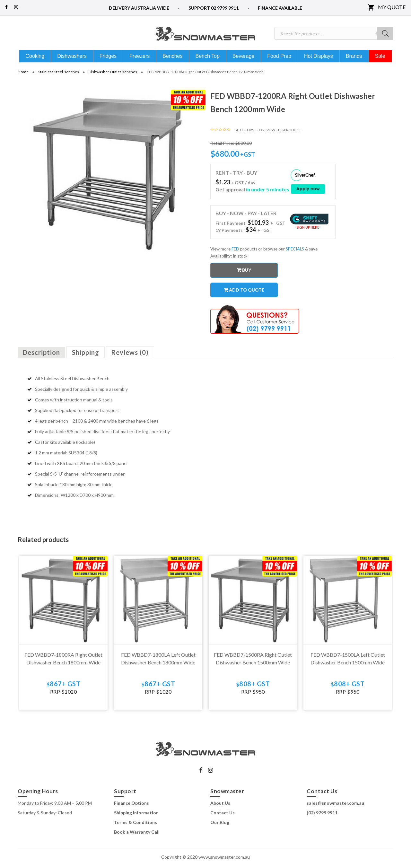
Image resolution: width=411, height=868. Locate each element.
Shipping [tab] (86, 355)
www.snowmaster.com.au (224, 859)
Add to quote (247, 292)
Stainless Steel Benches (59, 74)
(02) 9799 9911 (322, 815)
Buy (247, 272)
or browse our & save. (288, 251)
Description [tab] (41, 355)
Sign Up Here (308, 229)
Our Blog (220, 825)
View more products (234, 251)
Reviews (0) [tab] (130, 355)
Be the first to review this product (268, 132)
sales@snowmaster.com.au (335, 806)
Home (23, 74)
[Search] (385, 33)
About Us (220, 806)
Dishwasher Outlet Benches (113, 74)
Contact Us (223, 815)
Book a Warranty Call (137, 834)
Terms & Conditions (136, 825)
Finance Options (131, 806)
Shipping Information (136, 815)
